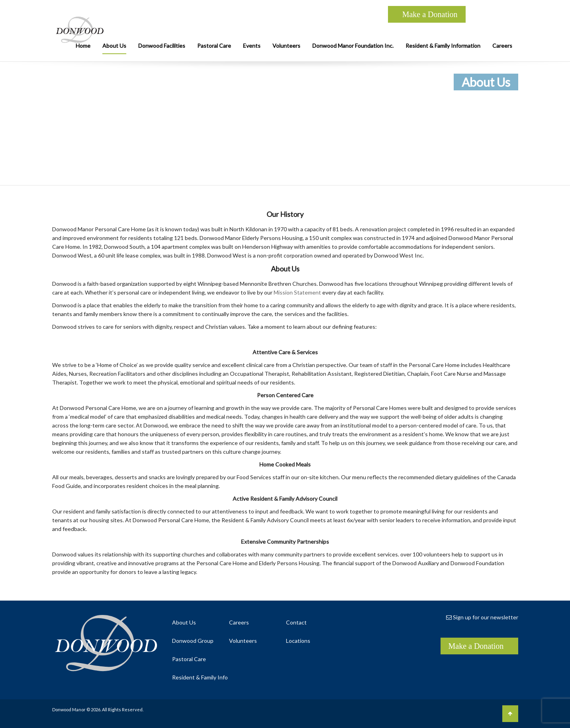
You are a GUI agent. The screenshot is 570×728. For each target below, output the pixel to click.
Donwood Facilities (162, 46)
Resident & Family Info (200, 677)
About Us (114, 46)
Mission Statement (297, 292)
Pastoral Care (214, 46)
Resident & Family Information (443, 46)
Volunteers (286, 46)
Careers (502, 46)
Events (252, 46)
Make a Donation (430, 14)
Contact (296, 622)
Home (83, 46)
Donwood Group (193, 641)
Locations (298, 641)
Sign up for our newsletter (482, 617)
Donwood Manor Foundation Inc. (353, 46)
